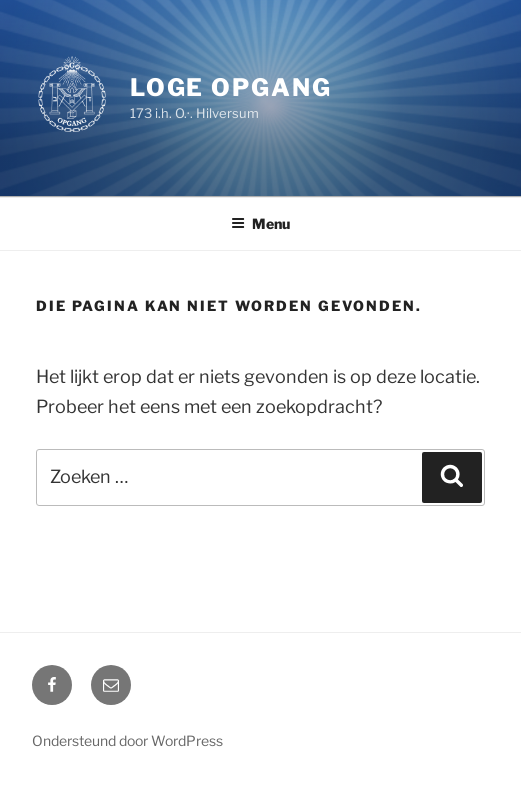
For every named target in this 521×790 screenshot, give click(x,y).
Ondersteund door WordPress (127, 740)
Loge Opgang (231, 87)
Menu (260, 223)
